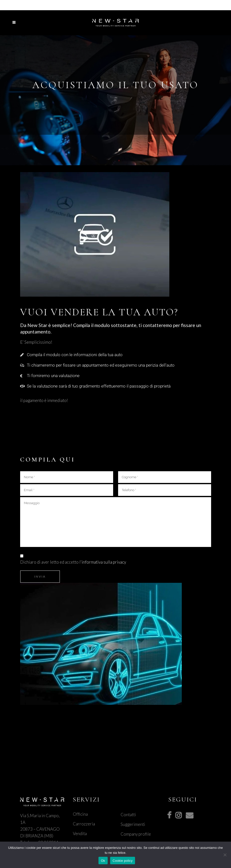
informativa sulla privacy (104, 562)
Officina (80, 814)
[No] (225, 855)
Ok (103, 861)
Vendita (80, 834)
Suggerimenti (133, 824)
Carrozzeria (84, 824)
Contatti (128, 815)
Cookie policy (123, 861)
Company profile (136, 834)
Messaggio (116, 522)
